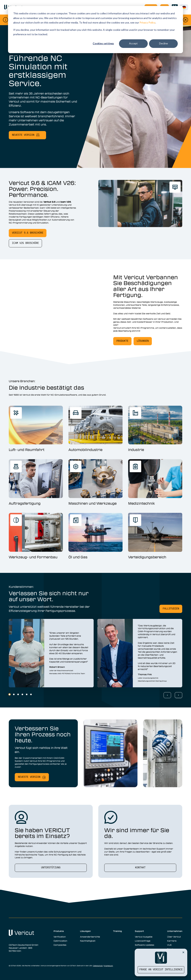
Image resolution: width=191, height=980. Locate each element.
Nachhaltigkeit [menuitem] (88, 941)
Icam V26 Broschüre (25, 243)
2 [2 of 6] (14, 694)
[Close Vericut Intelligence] (183, 952)
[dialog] (95, 30)
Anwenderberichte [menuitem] (90, 937)
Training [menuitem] (118, 931)
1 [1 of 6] (10, 694)
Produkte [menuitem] (59, 931)
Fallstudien (171, 609)
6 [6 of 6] (31, 694)
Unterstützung (51, 868)
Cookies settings (103, 43)
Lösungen (143, 341)
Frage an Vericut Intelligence (161, 970)
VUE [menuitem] (169, 945)
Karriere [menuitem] (172, 941)
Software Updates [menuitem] (145, 945)
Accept (133, 43)
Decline (163, 43)
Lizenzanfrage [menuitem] (143, 941)
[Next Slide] (179, 695)
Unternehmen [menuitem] (175, 931)
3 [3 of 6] (18, 694)
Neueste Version (29, 777)
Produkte (122, 341)
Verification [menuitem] (60, 937)
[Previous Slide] (167, 695)
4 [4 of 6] (22, 694)
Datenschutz (98, 966)
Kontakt (140, 868)
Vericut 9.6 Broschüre (28, 233)
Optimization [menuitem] (60, 941)
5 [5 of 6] (27, 694)
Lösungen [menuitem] (85, 931)
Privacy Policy (147, 22)
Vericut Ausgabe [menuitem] (144, 937)
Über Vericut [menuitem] (174, 937)
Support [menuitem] (139, 931)
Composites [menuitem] (60, 945)
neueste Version (23, 135)
